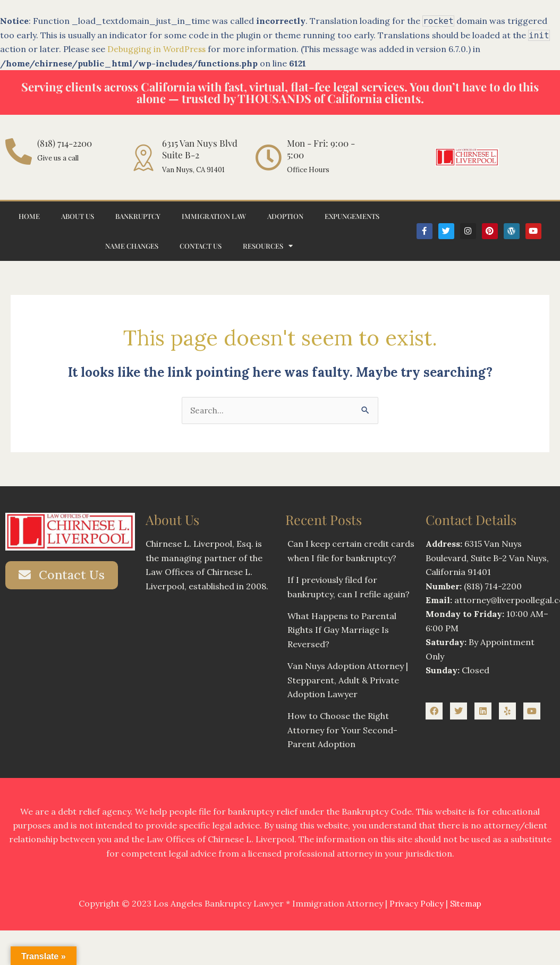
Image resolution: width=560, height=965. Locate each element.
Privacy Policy (416, 904)
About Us (78, 216)
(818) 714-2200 (65, 143)
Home (29, 216)
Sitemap (467, 904)
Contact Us (201, 246)
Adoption (285, 216)
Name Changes (132, 246)
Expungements (352, 216)
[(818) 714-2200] (19, 151)
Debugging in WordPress (158, 49)
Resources (268, 246)
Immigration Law (214, 216)
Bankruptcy (138, 216)
